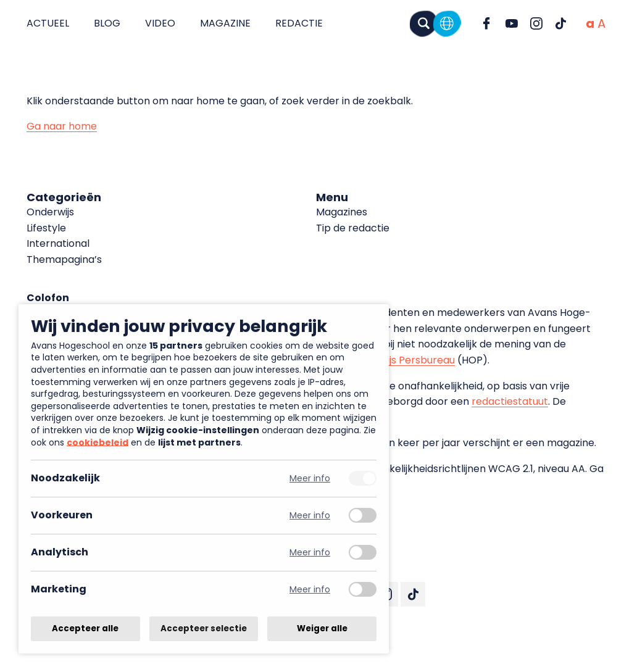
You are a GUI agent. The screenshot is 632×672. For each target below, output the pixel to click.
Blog (107, 23)
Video (160, 23)
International (58, 243)
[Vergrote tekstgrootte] (601, 23)
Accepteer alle (85, 628)
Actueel (48, 23)
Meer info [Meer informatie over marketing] (310, 590)
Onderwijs (50, 212)
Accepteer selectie (204, 628)
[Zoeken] (423, 23)
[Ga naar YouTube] (512, 23)
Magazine (225, 23)
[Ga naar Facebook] (487, 23)
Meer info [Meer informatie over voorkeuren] (310, 516)
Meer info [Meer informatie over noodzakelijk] (310, 479)
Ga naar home (62, 126)
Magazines (342, 212)
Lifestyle (46, 228)
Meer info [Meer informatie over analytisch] (310, 553)
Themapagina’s (64, 259)
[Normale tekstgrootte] (590, 23)
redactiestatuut (510, 401)
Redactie (299, 23)
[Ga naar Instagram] (536, 23)
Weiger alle (322, 628)
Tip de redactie (353, 228)
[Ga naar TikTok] (561, 23)
